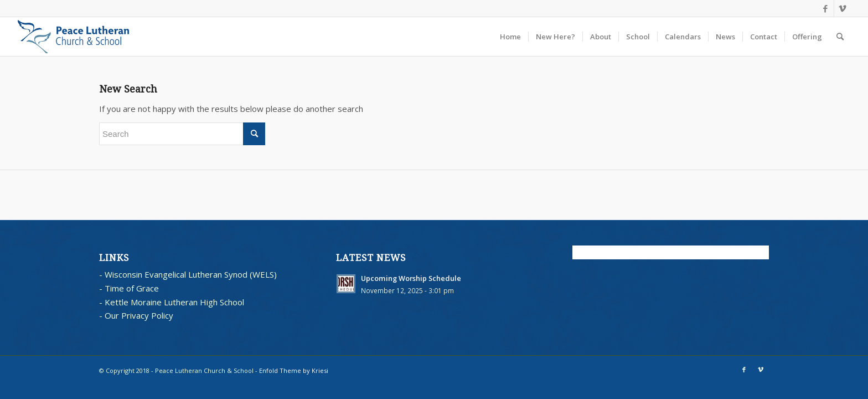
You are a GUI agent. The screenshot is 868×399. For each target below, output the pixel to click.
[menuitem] (510, 37)
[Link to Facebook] (826, 8)
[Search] (840, 37)
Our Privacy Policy (139, 315)
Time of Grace (132, 288)
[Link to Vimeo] (843, 8)
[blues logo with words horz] (73, 37)
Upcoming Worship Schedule (411, 278)
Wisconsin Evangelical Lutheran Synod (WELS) (191, 274)
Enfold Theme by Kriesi (294, 370)
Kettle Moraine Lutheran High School (174, 302)
